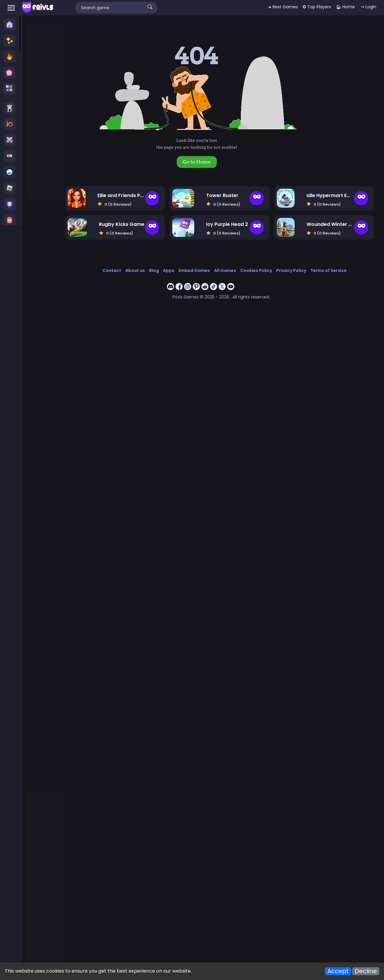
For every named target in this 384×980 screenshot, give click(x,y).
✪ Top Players (317, 7)
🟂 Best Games (283, 7)
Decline (366, 971)
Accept (338, 971)
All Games (229, 270)
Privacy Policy (295, 270)
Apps (172, 270)
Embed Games (198, 270)
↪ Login (369, 7)
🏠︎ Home (345, 7)
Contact (115, 270)
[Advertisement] (46, 110)
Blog (158, 270)
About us (139, 270)
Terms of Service (332, 270)
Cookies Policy (260, 270)
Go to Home (201, 162)
